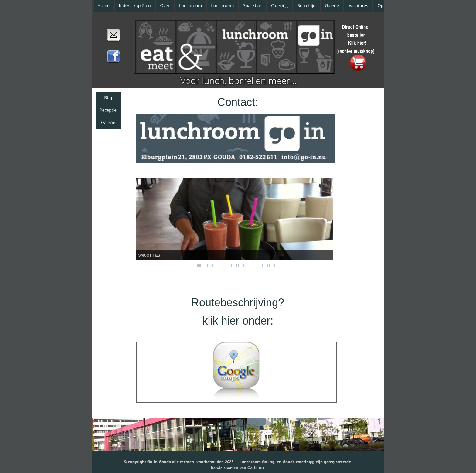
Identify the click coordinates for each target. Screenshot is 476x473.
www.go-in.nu (255, 167)
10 (245, 265)
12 (256, 265)
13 (261, 265)
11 (250, 265)
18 (287, 265)
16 (276, 265)
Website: (212, 167)
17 (281, 265)
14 (266, 265)
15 (271, 265)
